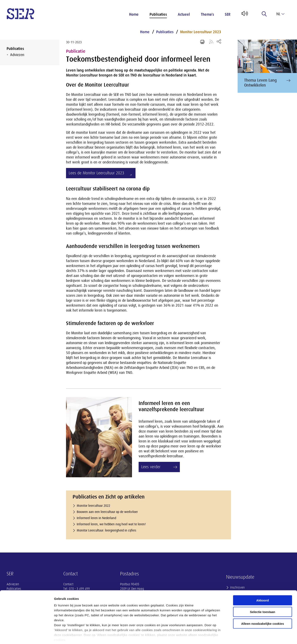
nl (280, 14)
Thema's (207, 14)
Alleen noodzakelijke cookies (263, 604)
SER (228, 14)
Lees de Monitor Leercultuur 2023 (96, 173)
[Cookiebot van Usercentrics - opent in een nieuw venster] (27, 636)
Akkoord (263, 580)
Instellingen (222, 636)
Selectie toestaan (263, 592)
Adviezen (17, 55)
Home (134, 14)
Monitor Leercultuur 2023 (201, 32)
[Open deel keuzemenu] (219, 41)
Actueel (184, 14)
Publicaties (158, 14)
